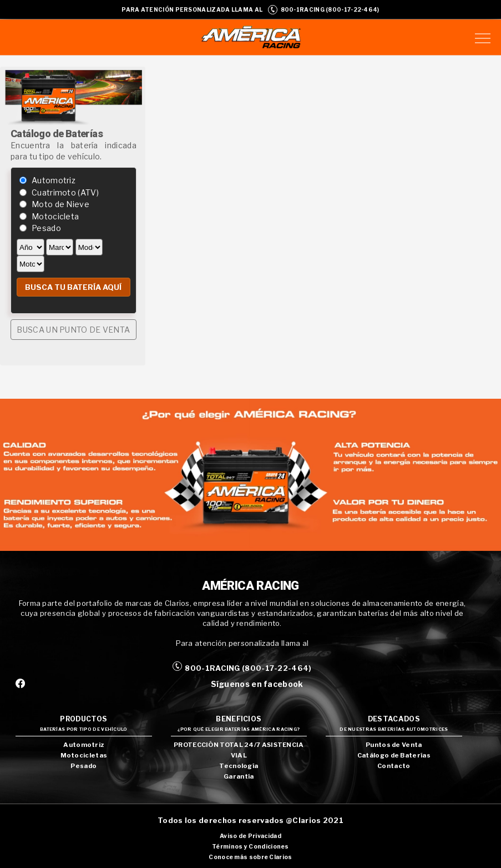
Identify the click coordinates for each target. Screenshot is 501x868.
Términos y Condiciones (250, 847)
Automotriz (54, 180)
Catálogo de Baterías (394, 755)
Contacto (394, 766)
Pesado (46, 228)
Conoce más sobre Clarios (250, 857)
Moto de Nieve (60, 204)
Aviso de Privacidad (250, 836)
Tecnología (239, 766)
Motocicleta (55, 216)
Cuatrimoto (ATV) (65, 192)
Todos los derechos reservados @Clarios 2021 (250, 820)
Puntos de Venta (394, 745)
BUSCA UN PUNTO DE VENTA (73, 330)
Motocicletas (84, 755)
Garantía (239, 776)
